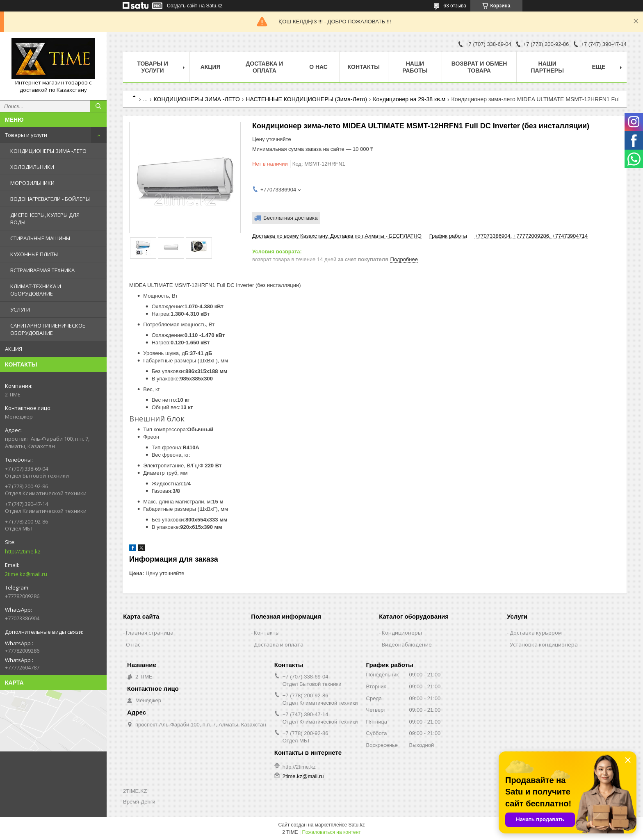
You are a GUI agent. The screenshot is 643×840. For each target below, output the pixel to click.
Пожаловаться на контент (331, 832)
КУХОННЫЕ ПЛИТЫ (34, 254)
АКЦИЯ (14, 349)
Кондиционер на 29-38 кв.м (409, 99)
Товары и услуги (26, 135)
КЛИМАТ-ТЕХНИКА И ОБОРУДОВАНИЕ (36, 290)
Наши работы (415, 67)
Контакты (364, 67)
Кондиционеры (402, 633)
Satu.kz (356, 825)
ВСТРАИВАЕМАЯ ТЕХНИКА (42, 270)
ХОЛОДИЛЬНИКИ (32, 167)
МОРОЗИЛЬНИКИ (32, 183)
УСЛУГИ (20, 310)
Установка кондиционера (544, 644)
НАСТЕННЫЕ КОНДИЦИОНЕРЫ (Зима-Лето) (306, 99)
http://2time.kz (23, 551)
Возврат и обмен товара (479, 67)
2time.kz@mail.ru (26, 574)
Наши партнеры (547, 67)
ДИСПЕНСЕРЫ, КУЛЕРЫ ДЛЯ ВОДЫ (45, 219)
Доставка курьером (536, 633)
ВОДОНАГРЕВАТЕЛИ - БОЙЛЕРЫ (50, 199)
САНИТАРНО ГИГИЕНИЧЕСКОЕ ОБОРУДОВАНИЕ (48, 329)
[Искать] (98, 106)
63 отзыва (455, 6)
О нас (318, 67)
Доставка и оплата (264, 67)
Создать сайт (182, 6)
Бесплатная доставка (291, 218)
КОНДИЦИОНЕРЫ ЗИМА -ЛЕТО (48, 151)
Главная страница (150, 633)
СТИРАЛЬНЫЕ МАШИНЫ (40, 238)
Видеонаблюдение (407, 644)
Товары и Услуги (153, 67)
